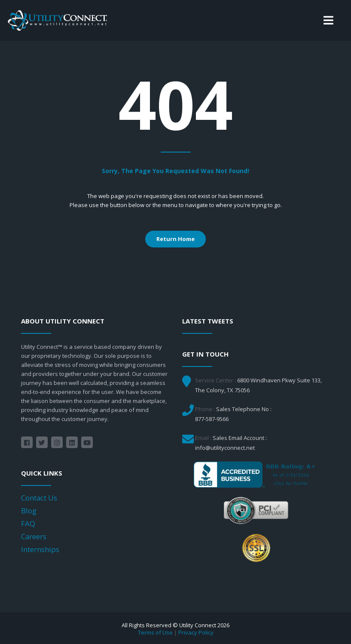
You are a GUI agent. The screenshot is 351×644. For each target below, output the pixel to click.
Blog (29, 511)
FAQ (28, 523)
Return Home (175, 239)
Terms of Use (155, 632)
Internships (40, 549)
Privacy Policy (196, 632)
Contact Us (39, 498)
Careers (34, 536)
